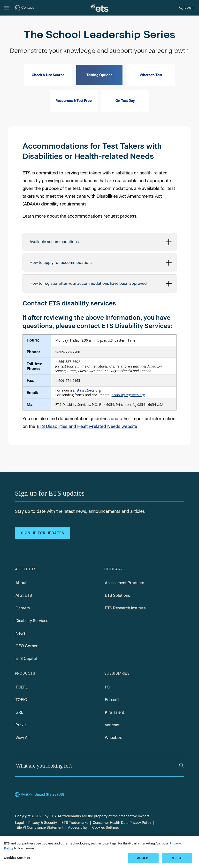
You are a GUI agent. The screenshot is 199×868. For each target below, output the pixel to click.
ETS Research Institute (125, 622)
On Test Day (125, 115)
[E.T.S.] (99, 8)
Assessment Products (124, 597)
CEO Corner (27, 660)
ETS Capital (26, 672)
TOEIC (21, 714)
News (20, 647)
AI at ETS (24, 609)
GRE (19, 726)
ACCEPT (144, 858)
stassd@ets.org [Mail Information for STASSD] (89, 404)
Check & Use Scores (48, 89)
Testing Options (99, 89)
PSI (108, 701)
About (21, 597)
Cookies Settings (17, 858)
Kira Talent (115, 726)
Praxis (21, 739)
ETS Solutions (117, 609)
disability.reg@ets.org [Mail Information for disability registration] (128, 409)
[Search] (181, 779)
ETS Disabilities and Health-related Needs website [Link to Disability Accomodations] (87, 440)
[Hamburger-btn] (7, 8)
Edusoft (112, 714)
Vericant (112, 739)
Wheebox (113, 751)
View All (23, 751)
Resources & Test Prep (74, 115)
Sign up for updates (43, 547)
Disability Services (32, 635)
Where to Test (151, 89)
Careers (23, 622)
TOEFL (22, 701)
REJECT (177, 858)
